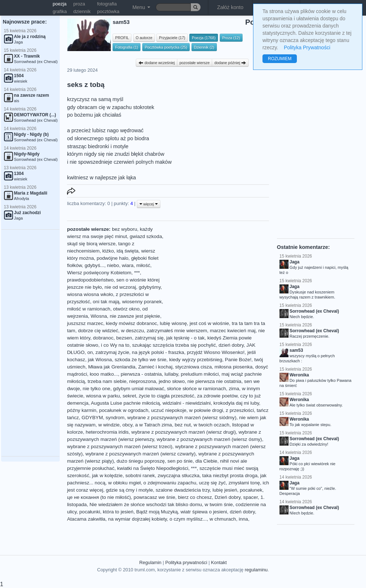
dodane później (230, 63)
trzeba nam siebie (107, 381)
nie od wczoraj (120, 287)
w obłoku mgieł (125, 483)
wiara (127, 265)
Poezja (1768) (204, 38)
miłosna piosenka (234, 367)
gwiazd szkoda (146, 236)
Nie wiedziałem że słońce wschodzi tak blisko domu (146, 504)
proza (79, 4)
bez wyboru (125, 229)
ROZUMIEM (280, 59)
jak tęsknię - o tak (185, 338)
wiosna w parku (103, 396)
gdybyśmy (150, 287)
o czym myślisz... (188, 519)
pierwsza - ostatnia (141, 374)
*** (137, 273)
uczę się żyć (213, 483)
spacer (251, 497)
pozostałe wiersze (195, 63)
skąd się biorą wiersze (91, 244)
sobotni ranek (140, 476)
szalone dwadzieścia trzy (183, 490)
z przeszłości (240, 410)
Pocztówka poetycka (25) (166, 47)
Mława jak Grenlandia (112, 367)
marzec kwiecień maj (233, 331)
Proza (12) (231, 38)
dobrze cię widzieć (98, 331)
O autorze (144, 38)
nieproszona (143, 381)
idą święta (127, 251)
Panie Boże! (238, 360)
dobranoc (103, 338)
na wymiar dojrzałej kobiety (138, 519)
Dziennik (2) (204, 47)
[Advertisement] (30, 343)
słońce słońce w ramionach (196, 389)
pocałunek (251, 490)
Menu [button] (141, 7)
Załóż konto (230, 7)
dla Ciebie (206, 461)
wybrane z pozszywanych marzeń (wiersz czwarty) (140, 454)
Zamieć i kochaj (155, 367)
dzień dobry (231, 345)
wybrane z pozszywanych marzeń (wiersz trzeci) (120, 447)
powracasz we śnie (154, 497)
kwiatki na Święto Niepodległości (153, 468)
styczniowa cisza (193, 367)
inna (243, 519)
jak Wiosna (100, 360)
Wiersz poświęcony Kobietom (99, 273)
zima (234, 389)
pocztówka (108, 11)
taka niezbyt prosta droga (230, 476)
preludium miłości (200, 374)
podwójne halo (113, 258)
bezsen (124, 338)
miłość (143, 265)
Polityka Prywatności (307, 47)
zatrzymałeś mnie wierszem (177, 331)
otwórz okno (126, 309)
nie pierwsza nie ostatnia (214, 381)
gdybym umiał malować (138, 389)
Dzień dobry (228, 497)
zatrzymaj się (149, 338)
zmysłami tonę (244, 483)
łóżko (108, 251)
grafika (60, 11)
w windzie (109, 425)
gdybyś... (94, 265)
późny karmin (82, 410)
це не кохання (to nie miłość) (99, 497)
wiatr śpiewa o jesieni (204, 512)
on (90, 352)
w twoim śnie (219, 504)
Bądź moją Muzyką (157, 512)
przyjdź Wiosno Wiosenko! (216, 352)
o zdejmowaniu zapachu (170, 483)
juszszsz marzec (85, 323)
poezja (60, 4)
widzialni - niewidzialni (187, 403)
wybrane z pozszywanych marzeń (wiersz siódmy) (182, 418)
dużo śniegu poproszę (141, 461)
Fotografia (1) (127, 47)
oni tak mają (106, 302)
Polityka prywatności (186, 562)
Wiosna (99, 316)
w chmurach (223, 519)
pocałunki (90, 512)
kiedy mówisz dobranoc (132, 323)
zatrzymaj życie (112, 352)
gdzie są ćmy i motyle (130, 490)
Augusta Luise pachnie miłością (125, 403)
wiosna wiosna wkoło (90, 294)
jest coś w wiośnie (209, 323)
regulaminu (256, 570)
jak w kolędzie (107, 476)
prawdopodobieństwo (90, 280)
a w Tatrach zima (153, 425)
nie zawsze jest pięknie (135, 316)
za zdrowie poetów (217, 396)
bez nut (183, 425)
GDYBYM (92, 418)
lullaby (171, 374)
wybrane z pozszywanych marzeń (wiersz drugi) (184, 432)
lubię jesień (225, 490)
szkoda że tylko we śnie (141, 360)
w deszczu (132, 331)
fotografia (107, 4)
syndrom (115, 418)
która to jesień (118, 512)
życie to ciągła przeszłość (166, 396)
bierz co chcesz (195, 497)
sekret (129, 396)
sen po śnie (180, 461)
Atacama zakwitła (86, 519)
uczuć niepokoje (169, 410)
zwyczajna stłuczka (178, 476)
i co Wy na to (115, 345)
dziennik (82, 11)
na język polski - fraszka (158, 352)
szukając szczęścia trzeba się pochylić (174, 345)
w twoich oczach (212, 425)
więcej (149, 204)
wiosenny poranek (142, 302)
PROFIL (122, 38)
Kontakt (219, 562)
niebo (113, 265)
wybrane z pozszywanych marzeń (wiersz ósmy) (209, 439)
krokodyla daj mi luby (236, 403)
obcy (127, 425)
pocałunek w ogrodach (124, 410)
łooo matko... (104, 374)
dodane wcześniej (156, 63)
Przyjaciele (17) (172, 38)
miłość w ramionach (89, 309)
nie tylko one (96, 389)
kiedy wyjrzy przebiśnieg (196, 360)
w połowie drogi (206, 410)
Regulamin (150, 562)
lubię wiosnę (173, 323)
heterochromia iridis (107, 432)
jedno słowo (172, 381)
